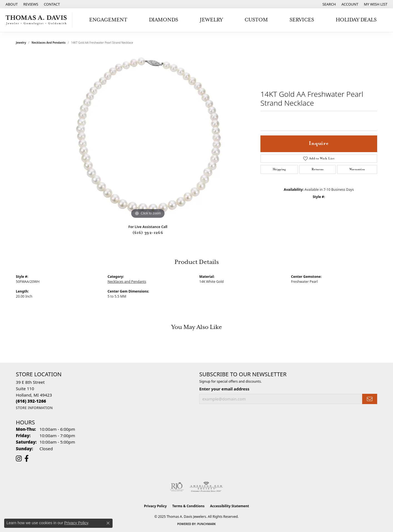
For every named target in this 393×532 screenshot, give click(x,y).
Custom (256, 20)
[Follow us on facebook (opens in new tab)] (27, 459)
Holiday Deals (356, 20)
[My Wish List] (376, 4)
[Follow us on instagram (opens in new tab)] (19, 459)
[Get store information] (34, 408)
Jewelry (211, 20)
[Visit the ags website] (206, 487)
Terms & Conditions (188, 506)
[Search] (329, 4)
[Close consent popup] (108, 523)
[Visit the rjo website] (177, 487)
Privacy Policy (155, 506)
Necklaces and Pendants (49, 43)
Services (302, 20)
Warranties (357, 169)
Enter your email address (224, 389)
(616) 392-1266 (148, 233)
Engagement (108, 20)
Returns (318, 169)
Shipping (279, 169)
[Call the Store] (31, 401)
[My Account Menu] (350, 4)
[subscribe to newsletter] (370, 399)
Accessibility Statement (230, 506)
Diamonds (164, 20)
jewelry (21, 43)
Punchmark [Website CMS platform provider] (207, 524)
